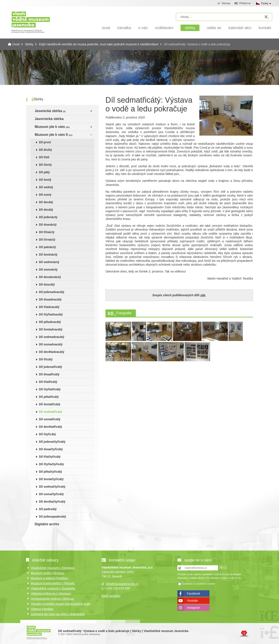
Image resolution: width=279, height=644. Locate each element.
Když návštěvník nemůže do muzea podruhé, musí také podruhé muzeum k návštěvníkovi (99, 44)
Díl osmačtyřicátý (51, 494)
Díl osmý (45, 195)
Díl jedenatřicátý (50, 367)
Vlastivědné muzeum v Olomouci (53, 568)
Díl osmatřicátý (50, 419)
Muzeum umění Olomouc (48, 573)
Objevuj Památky (42, 609)
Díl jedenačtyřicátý (52, 442)
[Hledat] (267, 17)
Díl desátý (46, 210)
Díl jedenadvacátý (52, 292)
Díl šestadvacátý (51, 329)
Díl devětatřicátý (50, 427)
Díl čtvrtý (45, 165)
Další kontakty (111, 596)
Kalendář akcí (240, 28)
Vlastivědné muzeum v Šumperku (53, 588)
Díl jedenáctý (48, 217)
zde (203, 295)
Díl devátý (46, 202)
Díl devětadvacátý (52, 352)
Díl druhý (45, 150)
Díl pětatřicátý (49, 397)
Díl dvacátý (47, 284)
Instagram (194, 608)
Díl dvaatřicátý (49, 374)
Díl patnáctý (47, 247)
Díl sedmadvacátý (52, 337)
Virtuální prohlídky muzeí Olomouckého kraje (61, 604)
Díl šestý (45, 180)
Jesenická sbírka (50, 111)
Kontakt (265, 28)
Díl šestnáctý (48, 255)
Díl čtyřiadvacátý (51, 314)
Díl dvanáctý (48, 225)
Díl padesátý (48, 509)
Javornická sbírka (49, 119)
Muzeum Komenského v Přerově (53, 583)
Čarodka (124, 28)
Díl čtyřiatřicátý (50, 389)
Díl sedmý (46, 187)
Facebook (194, 594)
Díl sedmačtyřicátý (52, 487)
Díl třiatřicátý (48, 382)
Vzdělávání (164, 28)
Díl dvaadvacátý (50, 299)
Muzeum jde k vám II (53, 135)
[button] (243, 3)
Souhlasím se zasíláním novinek (199, 584)
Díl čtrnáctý (47, 240)
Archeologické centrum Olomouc (52, 599)
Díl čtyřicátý (47, 434)
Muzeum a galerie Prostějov (50, 578)
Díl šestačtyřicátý (51, 479)
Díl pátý (44, 172)
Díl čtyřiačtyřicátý (51, 464)
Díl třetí (44, 157)
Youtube (192, 601)
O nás (143, 28)
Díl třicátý (46, 359)
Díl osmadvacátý (51, 344)
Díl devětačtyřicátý (52, 502)
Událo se (214, 28)
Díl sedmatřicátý (50, 412)
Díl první (45, 142)
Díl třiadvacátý (49, 307)
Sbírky (190, 28)
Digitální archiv (47, 524)
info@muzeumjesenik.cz (122, 584)
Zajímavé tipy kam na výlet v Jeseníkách (58, 614)
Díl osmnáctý (48, 269)
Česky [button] (265, 3)
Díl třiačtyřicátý (50, 457)
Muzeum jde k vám (52, 127)
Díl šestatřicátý (50, 404)
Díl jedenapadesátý (53, 517)
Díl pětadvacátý (50, 322)
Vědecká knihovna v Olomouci (51, 594)
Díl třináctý (47, 232)
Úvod (30, 22)
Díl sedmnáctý (49, 262)
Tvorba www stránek (244, 634)
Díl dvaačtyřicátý (51, 449)
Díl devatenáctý (50, 277)
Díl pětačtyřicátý (50, 472)
